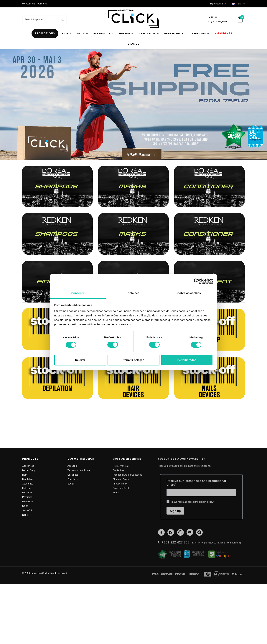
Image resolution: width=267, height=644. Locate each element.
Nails (25, 565)
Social (71, 534)
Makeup (26, 538)
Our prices (73, 525)
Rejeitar (80, 360)
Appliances (28, 516)
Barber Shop (29, 520)
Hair (24, 525)
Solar (25, 556)
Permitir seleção (133, 360)
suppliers (72, 529)
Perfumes (27, 547)
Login (211, 21)
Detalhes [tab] (133, 293)
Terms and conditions (79, 520)
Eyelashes (28, 551)
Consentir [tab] (78, 293)
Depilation (28, 529)
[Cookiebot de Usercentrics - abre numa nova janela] (197, 281)
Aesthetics (28, 534)
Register (222, 21)
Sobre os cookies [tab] (189, 293)
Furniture (27, 542)
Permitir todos (187, 360)
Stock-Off (27, 560)
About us (72, 516)
